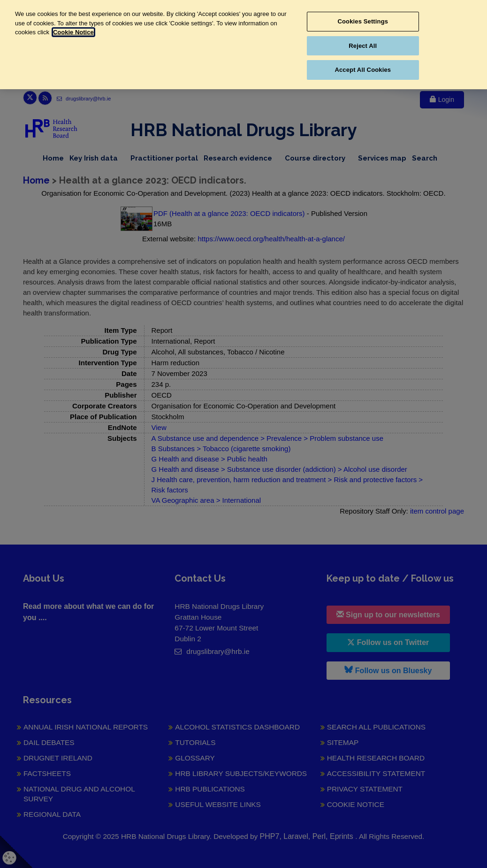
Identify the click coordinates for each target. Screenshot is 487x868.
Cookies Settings (363, 21)
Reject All (363, 46)
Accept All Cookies (363, 70)
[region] (243, 45)
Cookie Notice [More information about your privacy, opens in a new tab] (73, 32)
